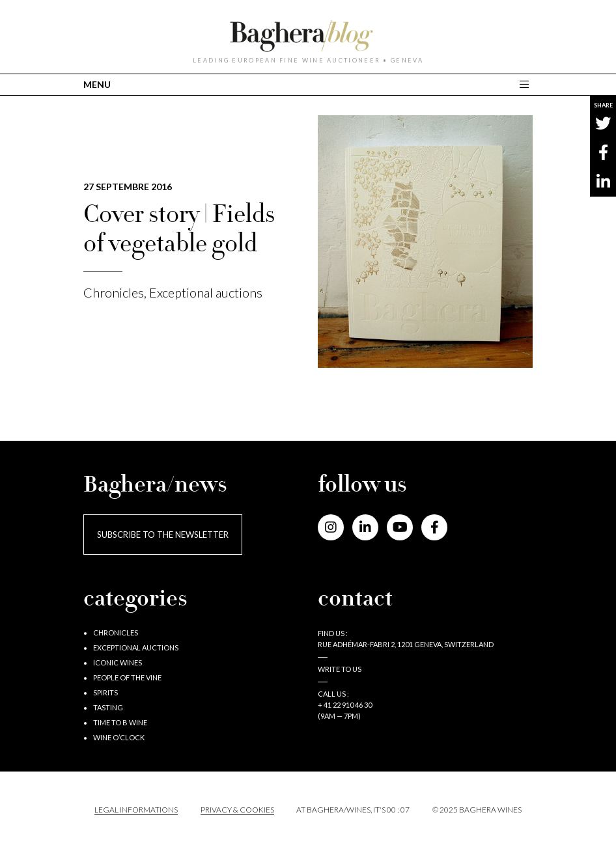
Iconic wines (118, 662)
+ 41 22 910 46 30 (345, 705)
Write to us (340, 669)
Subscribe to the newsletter (163, 535)
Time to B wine (120, 722)
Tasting (108, 707)
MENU (97, 84)
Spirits (105, 692)
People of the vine (127, 677)
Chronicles (114, 292)
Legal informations (136, 810)
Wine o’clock (119, 737)
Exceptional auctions (206, 292)
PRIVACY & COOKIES (237, 810)
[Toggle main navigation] (526, 84)
